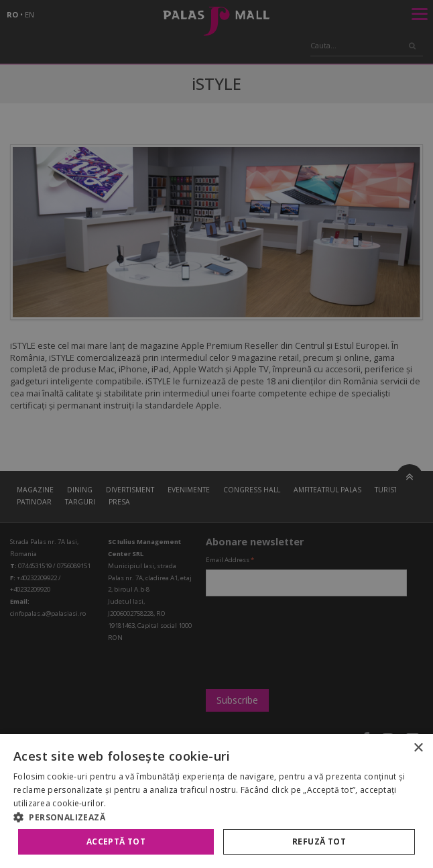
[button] (216, 817)
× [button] (418, 748)
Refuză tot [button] (319, 842)
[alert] (216, 434)
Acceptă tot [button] (116, 842)
